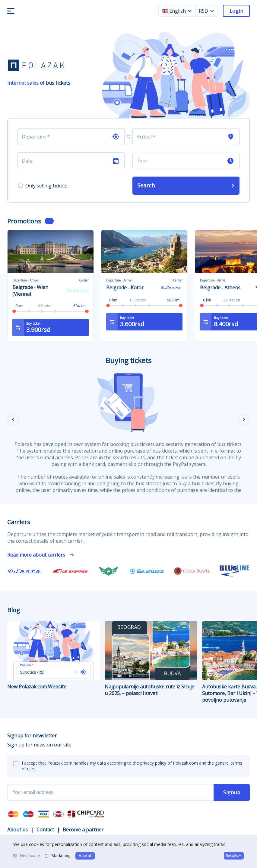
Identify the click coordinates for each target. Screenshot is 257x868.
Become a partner (83, 830)
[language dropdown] (190, 11)
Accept (85, 856)
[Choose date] (65, 161)
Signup (232, 792)
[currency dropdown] (212, 11)
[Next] (244, 419)
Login (236, 11)
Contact (45, 830)
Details (234, 856)
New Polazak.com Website (54, 656)
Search (187, 185)
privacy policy (153, 763)
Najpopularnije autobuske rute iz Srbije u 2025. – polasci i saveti (151, 659)
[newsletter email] (110, 792)
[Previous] (13, 419)
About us (17, 830)
